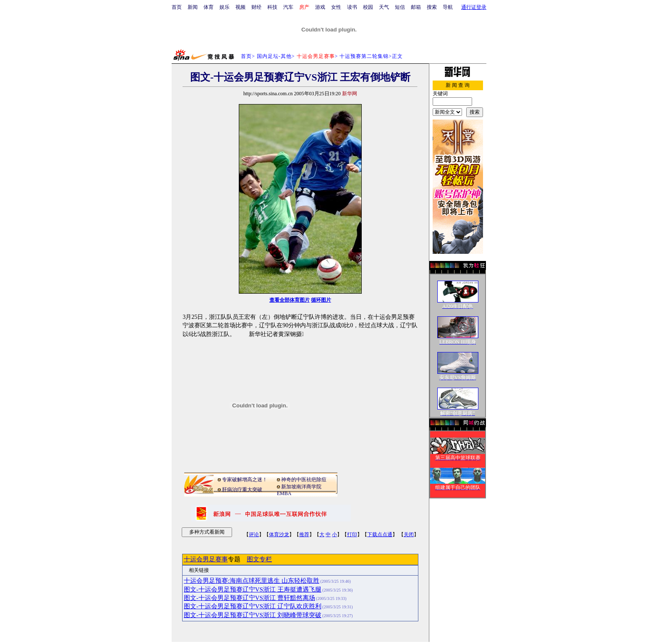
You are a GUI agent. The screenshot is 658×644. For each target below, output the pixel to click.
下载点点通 (380, 534)
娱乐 (225, 7)
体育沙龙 (279, 534)
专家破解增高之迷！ (245, 480)
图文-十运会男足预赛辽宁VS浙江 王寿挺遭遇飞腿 (253, 589)
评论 (254, 534)
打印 (352, 534)
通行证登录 (474, 7)
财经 (256, 7)
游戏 (320, 7)
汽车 (288, 7)
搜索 (432, 7)
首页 (177, 7)
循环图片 (321, 300)
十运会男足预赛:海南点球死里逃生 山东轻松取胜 (252, 581)
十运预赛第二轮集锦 (364, 56)
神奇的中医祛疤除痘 (304, 480)
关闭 (409, 534)
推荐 (304, 534)
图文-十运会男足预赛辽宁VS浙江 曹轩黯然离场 (249, 598)
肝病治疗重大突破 (242, 490)
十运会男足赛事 (206, 559)
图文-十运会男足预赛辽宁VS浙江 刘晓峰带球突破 (253, 615)
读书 (352, 7)
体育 (209, 7)
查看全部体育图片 (290, 300)
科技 (272, 7)
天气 (384, 7)
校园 (368, 7)
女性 (336, 7)
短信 (400, 7)
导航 (448, 7)
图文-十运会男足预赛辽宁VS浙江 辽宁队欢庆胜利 (253, 606)
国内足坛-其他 (274, 56)
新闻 (193, 7)
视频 (240, 7)
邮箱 (416, 7)
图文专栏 (259, 559)
